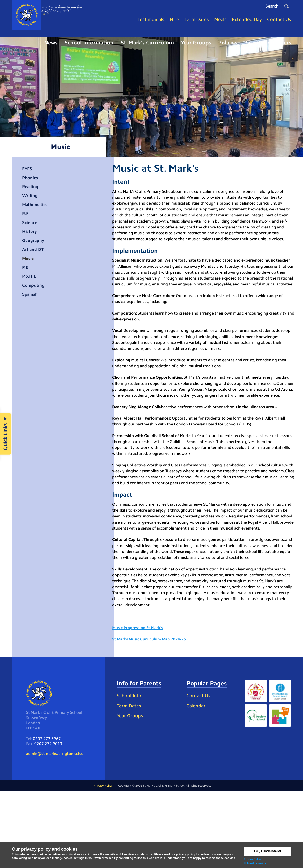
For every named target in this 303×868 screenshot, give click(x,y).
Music (29, 271)
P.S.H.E (30, 290)
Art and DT (34, 261)
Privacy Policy (253, 859)
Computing (35, 299)
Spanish (31, 309)
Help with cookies (255, 863)
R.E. (27, 223)
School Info (130, 777)
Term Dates (130, 788)
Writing (31, 204)
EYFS (28, 175)
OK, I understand (268, 851)
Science (31, 232)
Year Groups (131, 799)
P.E (26, 280)
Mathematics (37, 213)
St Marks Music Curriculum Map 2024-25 (151, 712)
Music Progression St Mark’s (140, 700)
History (30, 242)
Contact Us (200, 770)
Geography (35, 252)
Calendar (197, 781)
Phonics (31, 184)
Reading (31, 194)
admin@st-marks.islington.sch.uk (58, 830)
